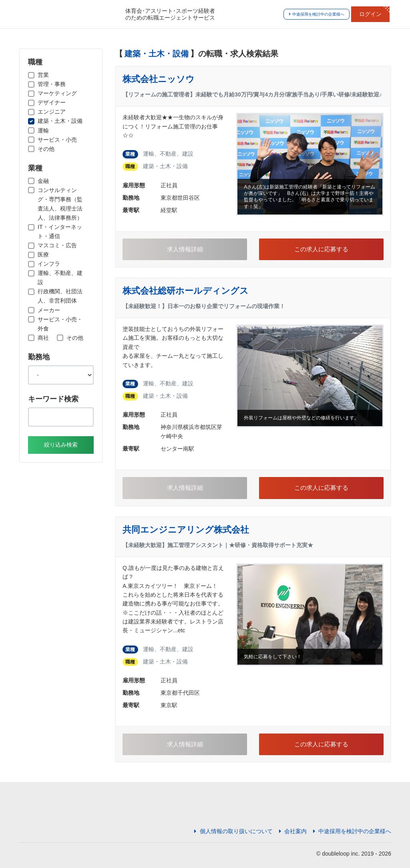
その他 (46, 149)
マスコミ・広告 (57, 245)
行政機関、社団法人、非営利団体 (60, 296)
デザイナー (52, 102)
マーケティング (57, 93)
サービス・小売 (57, 140)
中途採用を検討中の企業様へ (317, 14)
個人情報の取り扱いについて (233, 831)
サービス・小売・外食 (60, 324)
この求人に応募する (321, 249)
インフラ (49, 264)
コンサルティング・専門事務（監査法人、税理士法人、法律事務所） (60, 204)
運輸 (43, 130)
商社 (43, 338)
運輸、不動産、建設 (60, 278)
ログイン (370, 14)
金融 (43, 181)
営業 (43, 75)
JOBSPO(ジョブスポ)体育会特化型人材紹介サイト (69, 14)
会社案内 (293, 831)
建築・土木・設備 (60, 121)
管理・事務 (52, 84)
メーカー (49, 310)
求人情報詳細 (185, 249)
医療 (43, 255)
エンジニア (52, 112)
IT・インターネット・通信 (60, 232)
